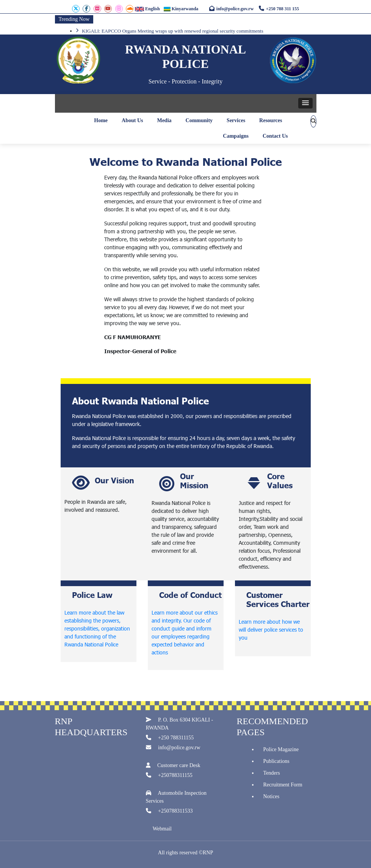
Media (164, 120)
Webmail (162, 833)
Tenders (272, 776)
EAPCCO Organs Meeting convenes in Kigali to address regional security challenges (163, 31)
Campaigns (236, 136)
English (147, 9)
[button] (305, 103)
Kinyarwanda (181, 9)
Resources (271, 120)
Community (199, 120)
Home (101, 120)
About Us (132, 120)
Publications (276, 765)
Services (236, 120)
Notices (272, 800)
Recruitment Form (283, 788)
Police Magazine (281, 753)
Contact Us (275, 136)
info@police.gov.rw (232, 9)
